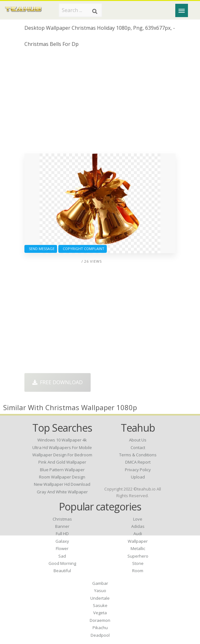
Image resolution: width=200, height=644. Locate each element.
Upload (138, 477)
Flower (62, 548)
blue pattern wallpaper (62, 470)
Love (138, 519)
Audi (138, 534)
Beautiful (62, 571)
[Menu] (182, 10)
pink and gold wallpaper (62, 462)
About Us (138, 440)
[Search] (95, 11)
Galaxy (62, 541)
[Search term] (80, 10)
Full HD (62, 534)
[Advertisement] (100, 103)
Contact (138, 447)
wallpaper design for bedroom (62, 455)
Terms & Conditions (138, 455)
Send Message (41, 249)
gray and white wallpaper (62, 492)
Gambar (100, 583)
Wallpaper (138, 541)
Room (138, 571)
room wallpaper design (62, 477)
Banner (62, 526)
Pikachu (100, 628)
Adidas (138, 526)
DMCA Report (138, 462)
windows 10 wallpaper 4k (62, 440)
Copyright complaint (83, 249)
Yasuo (100, 591)
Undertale (100, 598)
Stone (138, 563)
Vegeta (100, 613)
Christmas (62, 519)
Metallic (138, 548)
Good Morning (62, 563)
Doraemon (100, 620)
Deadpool (100, 635)
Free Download (58, 382)
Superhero (138, 556)
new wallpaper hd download (62, 484)
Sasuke (100, 605)
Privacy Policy (138, 470)
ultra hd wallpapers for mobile (62, 447)
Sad (62, 556)
